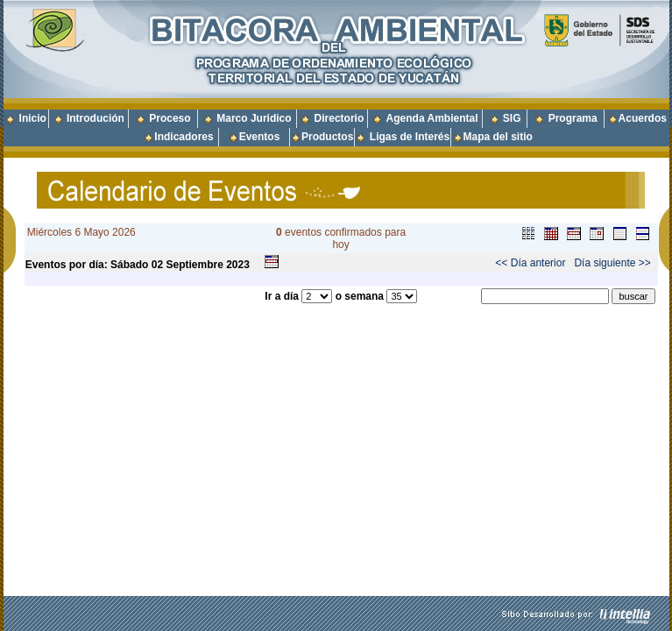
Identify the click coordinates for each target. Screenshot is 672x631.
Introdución (95, 118)
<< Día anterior (530, 263)
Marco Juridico (254, 118)
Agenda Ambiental (432, 118)
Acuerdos (643, 118)
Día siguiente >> (612, 263)
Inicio (33, 118)
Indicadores (184, 137)
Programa (573, 118)
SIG (512, 118)
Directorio (340, 118)
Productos (327, 137)
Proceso (170, 118)
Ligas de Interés (410, 137)
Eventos (260, 137)
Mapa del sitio (492, 137)
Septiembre (194, 265)
